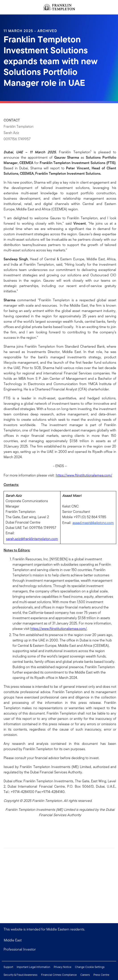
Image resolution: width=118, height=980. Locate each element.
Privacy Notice (63, 967)
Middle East (13, 940)
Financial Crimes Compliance (59, 975)
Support (8, 967)
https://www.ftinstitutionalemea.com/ (84, 475)
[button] (59, 949)
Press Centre (101, 975)
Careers (85, 975)
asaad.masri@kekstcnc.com (93, 523)
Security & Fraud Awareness (21, 975)
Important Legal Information (33, 967)
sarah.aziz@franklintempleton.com (32, 539)
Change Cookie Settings (90, 967)
